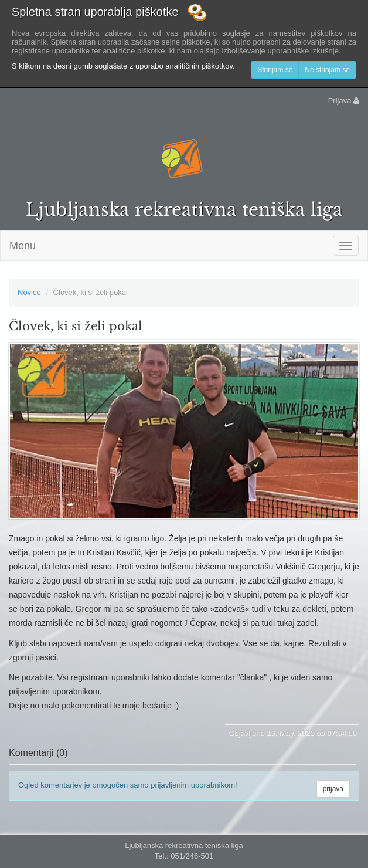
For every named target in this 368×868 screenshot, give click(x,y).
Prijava (344, 101)
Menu (23, 246)
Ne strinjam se (327, 70)
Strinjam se (275, 70)
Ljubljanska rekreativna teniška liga (184, 210)
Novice (29, 292)
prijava (333, 789)
